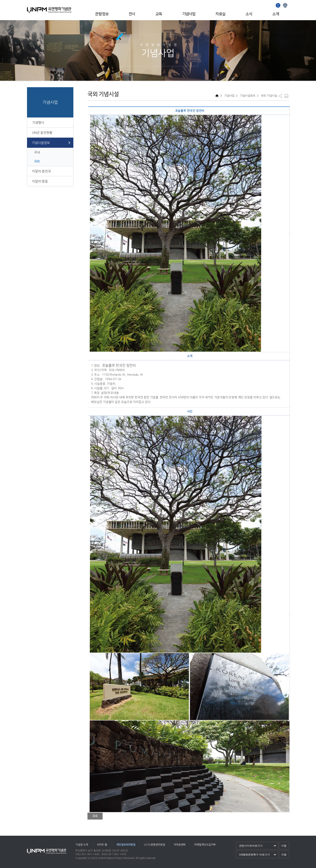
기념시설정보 (41, 143)
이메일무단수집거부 (205, 845)
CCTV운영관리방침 (154, 845)
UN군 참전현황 (42, 133)
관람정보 (102, 14)
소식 (249, 14)
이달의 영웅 (40, 181)
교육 (159, 14)
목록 (95, 816)
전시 (132, 14)
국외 (37, 161)
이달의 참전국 (41, 171)
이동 (284, 846)
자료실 (220, 14)
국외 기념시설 (268, 96)
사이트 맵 (102, 845)
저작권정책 (179, 845)
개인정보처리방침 (126, 845)
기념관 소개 (82, 845)
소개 (276, 14)
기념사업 (189, 14)
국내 (37, 152)
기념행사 (38, 123)
